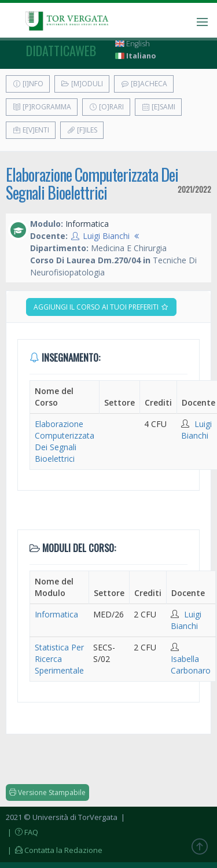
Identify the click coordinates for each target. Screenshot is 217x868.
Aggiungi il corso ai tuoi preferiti (101, 307)
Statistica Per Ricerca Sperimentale (59, 659)
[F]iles (82, 130)
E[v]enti (31, 130)
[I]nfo (28, 84)
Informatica (56, 614)
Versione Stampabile (47, 792)
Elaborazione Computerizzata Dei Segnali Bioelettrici (92, 183)
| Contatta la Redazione (54, 850)
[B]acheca (144, 84)
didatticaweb (61, 50)
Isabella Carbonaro (191, 665)
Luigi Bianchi (106, 236)
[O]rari (106, 107)
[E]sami (158, 107)
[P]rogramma (42, 107)
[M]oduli (82, 84)
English (133, 44)
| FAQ (22, 832)
